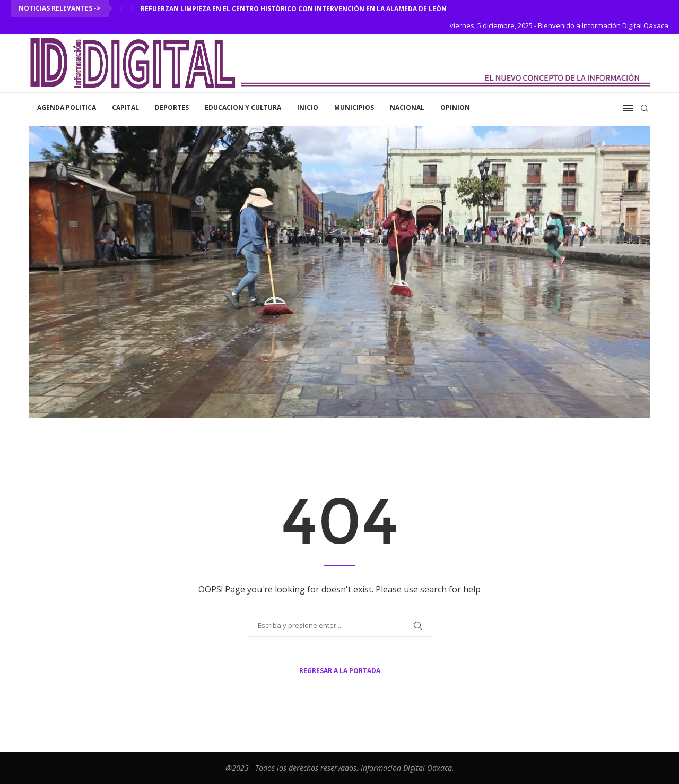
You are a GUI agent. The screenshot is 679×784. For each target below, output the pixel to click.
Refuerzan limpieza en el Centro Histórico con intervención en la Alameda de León (294, 9)
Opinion (455, 107)
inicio (308, 107)
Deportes (172, 107)
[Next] (132, 8)
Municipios (354, 107)
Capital (125, 107)
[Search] (645, 108)
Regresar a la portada (340, 671)
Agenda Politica (67, 107)
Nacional (407, 107)
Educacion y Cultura (243, 107)
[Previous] (121, 8)
